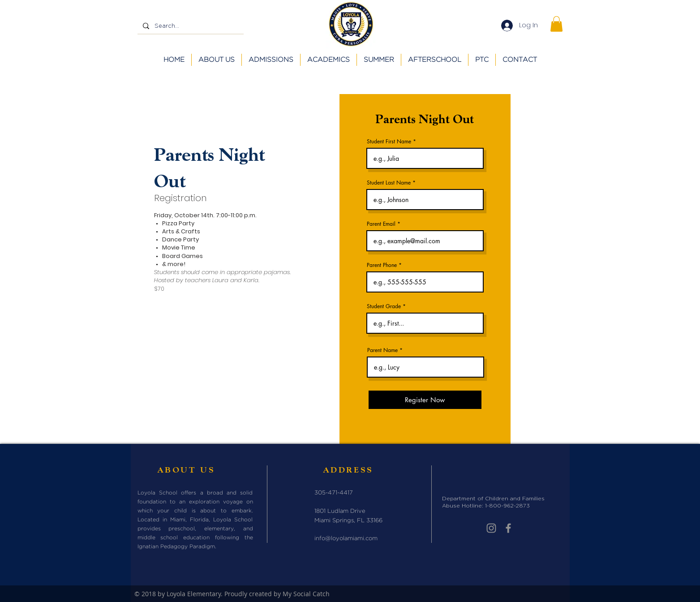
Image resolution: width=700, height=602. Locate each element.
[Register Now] (425, 400)
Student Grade (384, 306)
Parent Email (381, 224)
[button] (556, 24)
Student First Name (389, 142)
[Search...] (190, 26)
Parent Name (382, 350)
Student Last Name (389, 183)
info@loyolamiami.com (346, 539)
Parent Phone (382, 265)
